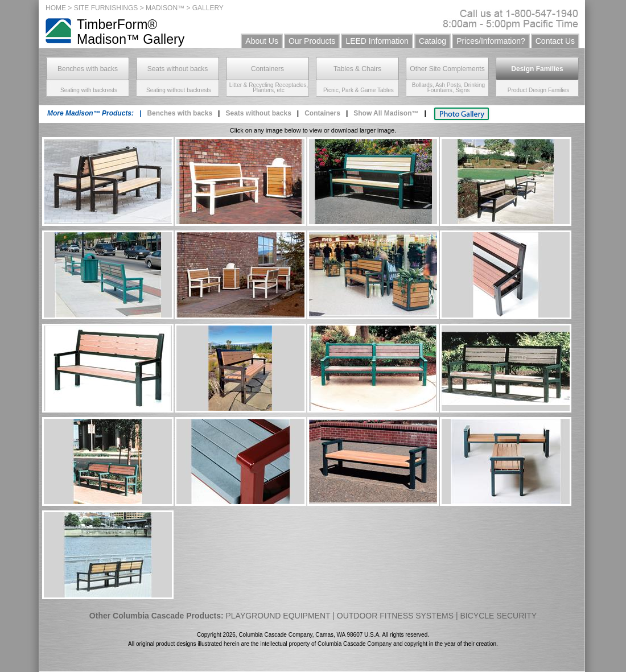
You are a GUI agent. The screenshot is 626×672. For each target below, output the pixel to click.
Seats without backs (178, 69)
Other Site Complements (447, 69)
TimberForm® (117, 24)
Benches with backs (88, 69)
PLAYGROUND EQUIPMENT (278, 616)
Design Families (537, 69)
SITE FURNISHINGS (106, 8)
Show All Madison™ (386, 113)
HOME (56, 8)
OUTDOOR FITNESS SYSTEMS (395, 616)
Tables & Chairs (357, 69)
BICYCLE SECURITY (499, 616)
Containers (267, 69)
